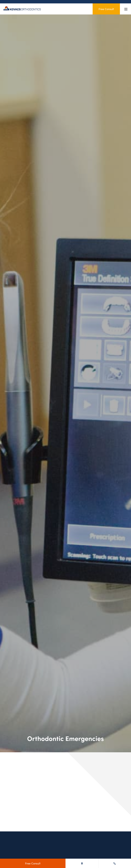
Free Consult (106, 9)
